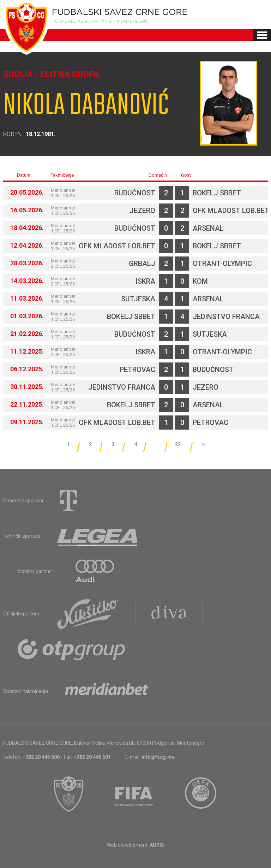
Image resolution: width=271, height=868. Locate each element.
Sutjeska (138, 299)
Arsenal (208, 228)
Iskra (145, 281)
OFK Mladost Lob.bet (231, 211)
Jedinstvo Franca (226, 317)
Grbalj (142, 264)
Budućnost (135, 193)
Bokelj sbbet (217, 193)
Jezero (142, 211)
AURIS (157, 845)
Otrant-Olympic (222, 264)
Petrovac (137, 370)
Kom (200, 281)
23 (178, 444)
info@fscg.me (158, 757)
